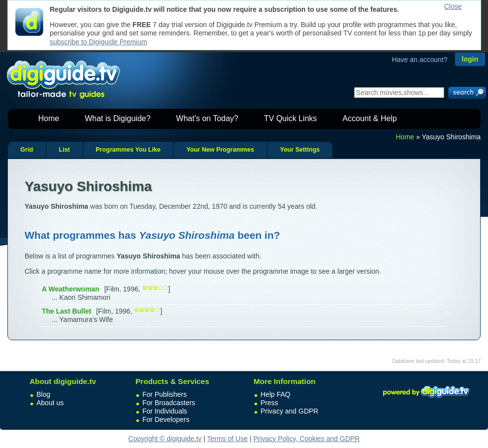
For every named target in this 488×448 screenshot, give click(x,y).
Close (453, 6)
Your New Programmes (220, 150)
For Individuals (165, 411)
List (64, 150)
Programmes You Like (128, 150)
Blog (43, 394)
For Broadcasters (169, 403)
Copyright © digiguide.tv (165, 439)
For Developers (166, 419)
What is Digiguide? (117, 118)
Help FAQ (276, 394)
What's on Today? (207, 118)
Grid (27, 150)
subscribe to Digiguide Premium (98, 42)
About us (50, 403)
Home (49, 118)
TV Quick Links (291, 118)
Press (269, 403)
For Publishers (164, 394)
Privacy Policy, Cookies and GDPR (306, 439)
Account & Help (370, 118)
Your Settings (300, 150)
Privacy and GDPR (289, 411)
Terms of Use (228, 439)
